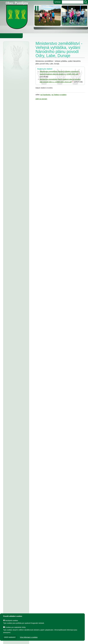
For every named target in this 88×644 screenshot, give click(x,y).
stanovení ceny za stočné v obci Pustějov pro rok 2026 (15, 237)
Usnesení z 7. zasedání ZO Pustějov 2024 (15, 444)
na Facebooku (45, 95)
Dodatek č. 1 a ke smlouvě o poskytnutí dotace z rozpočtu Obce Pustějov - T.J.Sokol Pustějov (16, 517)
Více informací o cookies (29, 637)
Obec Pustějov (17, 3)
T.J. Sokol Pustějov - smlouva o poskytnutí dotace (15, 362)
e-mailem (63, 95)
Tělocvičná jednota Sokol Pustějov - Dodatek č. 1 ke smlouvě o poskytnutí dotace (16, 275)
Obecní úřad (6, 36)
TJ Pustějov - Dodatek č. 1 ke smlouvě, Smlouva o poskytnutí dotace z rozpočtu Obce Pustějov (16, 405)
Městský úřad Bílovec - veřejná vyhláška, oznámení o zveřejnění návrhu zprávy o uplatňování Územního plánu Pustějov (16, 107)
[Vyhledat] (86, 2)
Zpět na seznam (41, 99)
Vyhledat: (58, 2)
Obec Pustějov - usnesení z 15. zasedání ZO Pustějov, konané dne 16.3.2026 (15, 158)
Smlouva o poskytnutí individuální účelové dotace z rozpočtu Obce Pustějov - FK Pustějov (16, 456)
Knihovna (38, 36)
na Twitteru (55, 95)
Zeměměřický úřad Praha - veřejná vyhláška (16, 170)
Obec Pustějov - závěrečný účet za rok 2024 (15, 302)
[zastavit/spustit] (37, 8)
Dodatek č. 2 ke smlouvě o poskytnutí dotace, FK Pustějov (16, 372)
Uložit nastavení (10, 637)
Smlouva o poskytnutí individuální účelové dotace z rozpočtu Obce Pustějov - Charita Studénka (16, 350)
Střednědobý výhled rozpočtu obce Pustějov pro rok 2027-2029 (16, 194)
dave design (32, 641)
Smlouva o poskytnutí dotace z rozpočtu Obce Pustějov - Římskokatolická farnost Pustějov (16, 580)
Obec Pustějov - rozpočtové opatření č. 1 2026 (15, 122)
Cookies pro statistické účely (14, 627)
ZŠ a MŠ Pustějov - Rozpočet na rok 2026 (16, 227)
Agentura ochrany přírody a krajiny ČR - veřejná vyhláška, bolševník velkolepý (15, 90)
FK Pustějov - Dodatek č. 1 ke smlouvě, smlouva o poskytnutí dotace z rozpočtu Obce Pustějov (16, 420)
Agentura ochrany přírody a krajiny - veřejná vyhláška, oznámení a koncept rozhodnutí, (15, 60)
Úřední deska (12, 49)
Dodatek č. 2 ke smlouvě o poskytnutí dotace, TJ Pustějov (16, 381)
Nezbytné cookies (11, 621)
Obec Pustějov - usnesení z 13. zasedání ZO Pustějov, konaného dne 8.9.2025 (16, 290)
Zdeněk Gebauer (63, 641)
